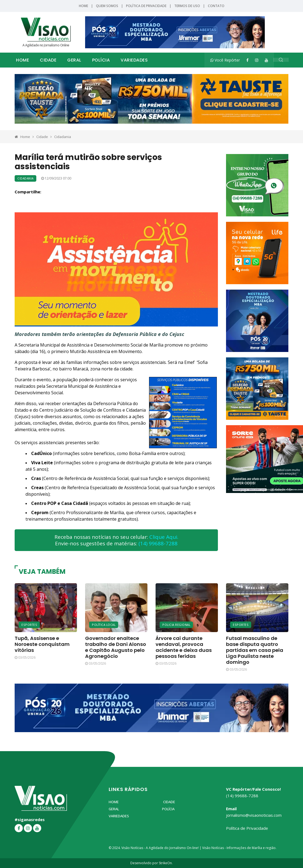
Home (83, 6)
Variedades (134, 60)
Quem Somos (107, 6)
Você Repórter (225, 60)
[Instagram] (257, 60)
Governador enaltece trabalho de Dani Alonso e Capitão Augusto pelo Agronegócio (116, 647)
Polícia (101, 60)
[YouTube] (266, 60)
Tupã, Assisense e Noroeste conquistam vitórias (42, 644)
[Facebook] (247, 60)
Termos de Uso (187, 6)
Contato (216, 6)
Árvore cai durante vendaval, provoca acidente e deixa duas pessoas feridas (184, 647)
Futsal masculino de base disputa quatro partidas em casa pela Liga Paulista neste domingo (255, 650)
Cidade (48, 60)
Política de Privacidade (146, 6)
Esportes (29, 625)
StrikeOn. (166, 863)
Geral (74, 60)
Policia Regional (176, 625)
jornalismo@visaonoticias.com (254, 815)
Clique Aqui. (164, 537)
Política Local (104, 625)
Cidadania (63, 137)
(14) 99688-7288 (158, 543)
